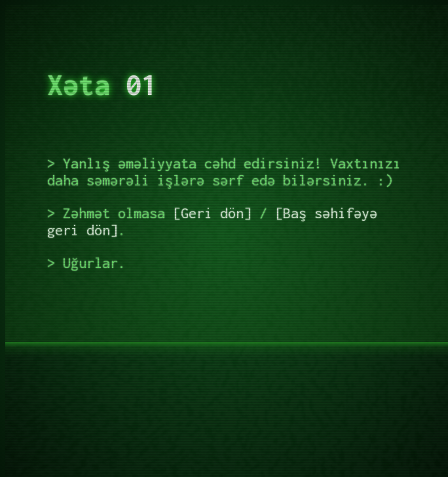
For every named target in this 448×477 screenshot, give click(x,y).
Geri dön (212, 213)
